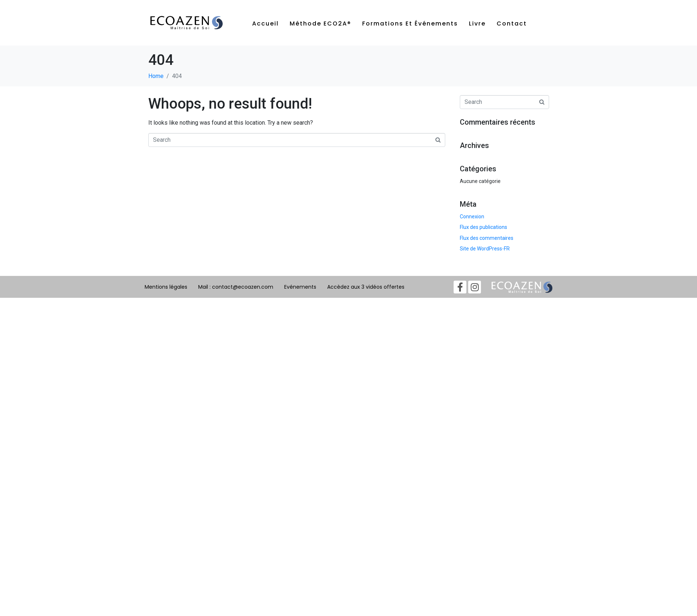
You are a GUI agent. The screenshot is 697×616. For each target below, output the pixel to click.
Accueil (265, 24)
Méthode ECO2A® (320, 24)
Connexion (472, 217)
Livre (477, 24)
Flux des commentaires (487, 238)
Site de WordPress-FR (485, 249)
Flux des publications (483, 227)
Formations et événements (410, 24)
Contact (512, 24)
